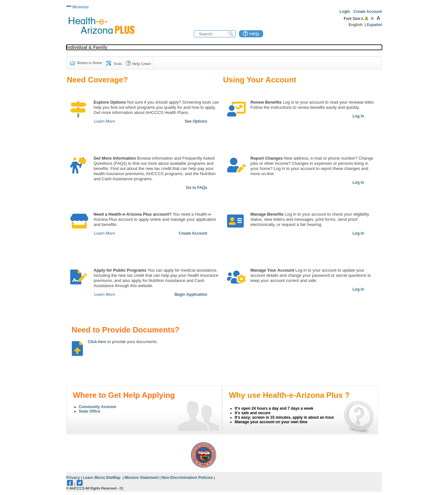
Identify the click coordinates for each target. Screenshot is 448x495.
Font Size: (352, 19)
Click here (97, 342)
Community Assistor (98, 407)
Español (374, 25)
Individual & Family (87, 47)
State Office (90, 411)
